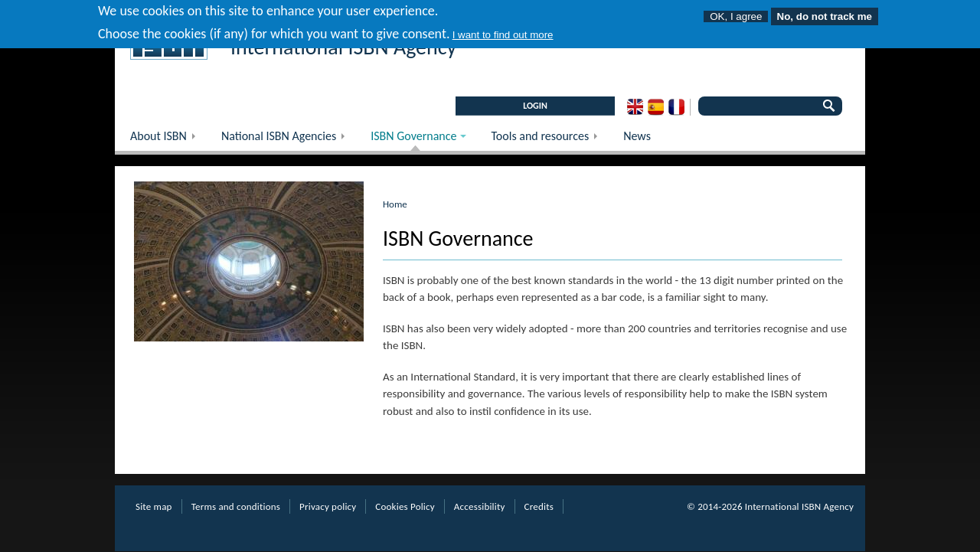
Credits (539, 506)
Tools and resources (549, 140)
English (635, 107)
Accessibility (480, 506)
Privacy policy (328, 506)
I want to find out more (503, 32)
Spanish (656, 107)
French (676, 107)
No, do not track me (825, 14)
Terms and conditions (236, 506)
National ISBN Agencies (288, 140)
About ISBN (168, 140)
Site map (154, 506)
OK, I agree (736, 14)
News (637, 136)
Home (395, 204)
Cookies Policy (405, 506)
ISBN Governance (411, 140)
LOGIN (535, 106)
